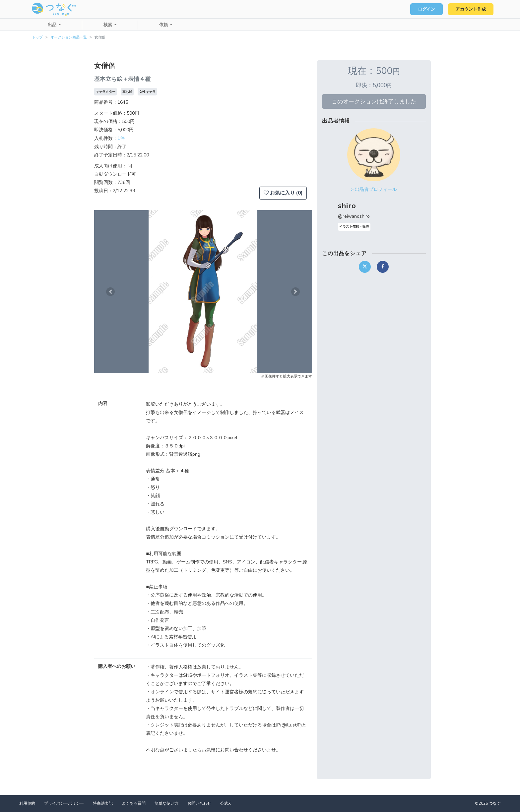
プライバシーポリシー (64, 803)
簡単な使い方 (166, 803)
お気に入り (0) (283, 193)
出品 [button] (53, 25)
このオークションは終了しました (374, 101)
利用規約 (27, 803)
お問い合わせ (199, 803)
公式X (226, 803)
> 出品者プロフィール (374, 189)
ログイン (426, 9)
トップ (37, 37)
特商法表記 (103, 803)
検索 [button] (108, 25)
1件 (121, 138)
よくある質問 (134, 803)
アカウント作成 (470, 9)
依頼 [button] (164, 25)
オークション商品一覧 (69, 37)
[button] (110, 292)
